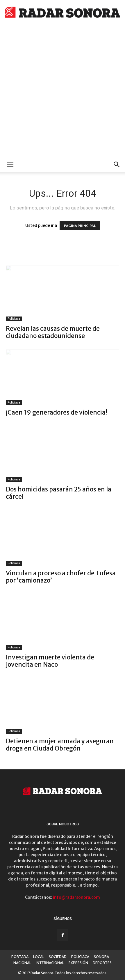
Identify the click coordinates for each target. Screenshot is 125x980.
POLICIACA (80, 957)
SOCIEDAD (58, 957)
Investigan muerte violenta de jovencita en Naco (50, 661)
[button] (117, 164)
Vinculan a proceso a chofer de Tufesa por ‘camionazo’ (61, 577)
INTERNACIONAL (50, 963)
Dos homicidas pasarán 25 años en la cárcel (59, 493)
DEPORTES (102, 963)
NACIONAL (22, 963)
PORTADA (20, 957)
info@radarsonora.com (76, 897)
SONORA (101, 957)
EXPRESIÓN (78, 963)
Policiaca (14, 319)
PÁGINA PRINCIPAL (80, 226)
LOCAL (39, 957)
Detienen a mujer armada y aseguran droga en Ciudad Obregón (60, 745)
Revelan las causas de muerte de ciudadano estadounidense (53, 332)
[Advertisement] (63, 91)
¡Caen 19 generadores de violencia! (56, 412)
